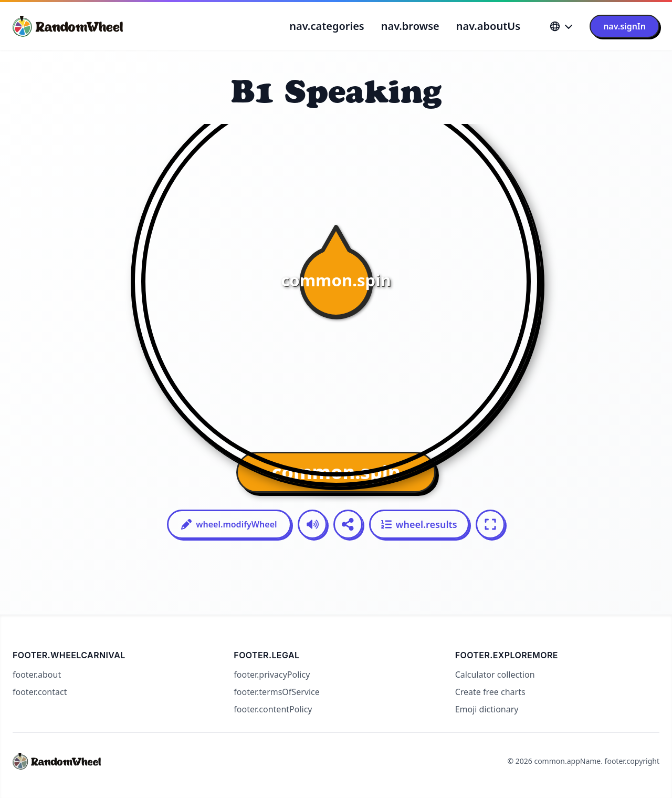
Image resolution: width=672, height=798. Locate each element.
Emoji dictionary (487, 709)
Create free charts (490, 692)
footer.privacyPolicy (272, 675)
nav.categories (327, 26)
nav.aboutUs (488, 26)
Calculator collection (495, 675)
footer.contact (40, 692)
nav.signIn (624, 26)
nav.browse (410, 26)
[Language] (561, 26)
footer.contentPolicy (273, 709)
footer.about (37, 675)
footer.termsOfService (276, 692)
